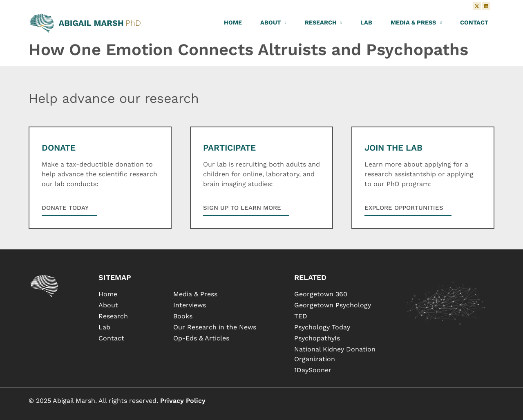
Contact (474, 22)
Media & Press (416, 22)
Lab (366, 22)
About (273, 22)
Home (233, 22)
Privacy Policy (183, 401)
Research (324, 22)
